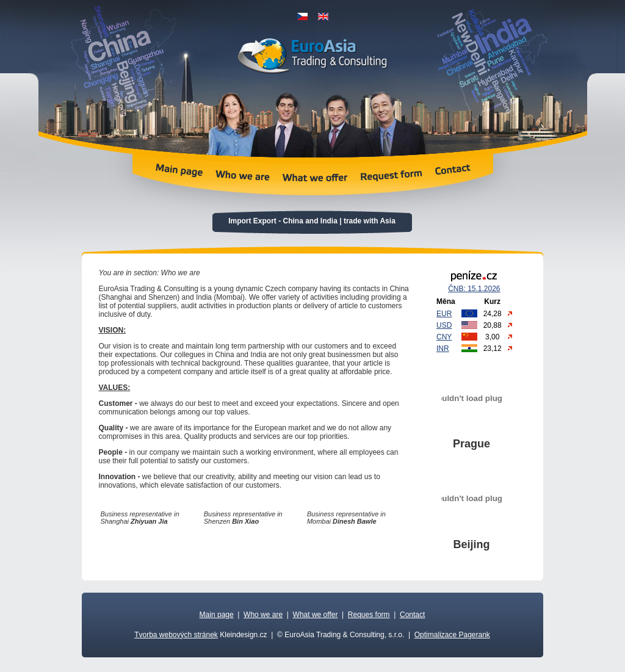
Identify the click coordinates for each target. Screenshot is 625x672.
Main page (217, 615)
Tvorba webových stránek (176, 635)
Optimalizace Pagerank (452, 635)
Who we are (263, 615)
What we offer (316, 615)
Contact (412, 615)
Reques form (369, 615)
